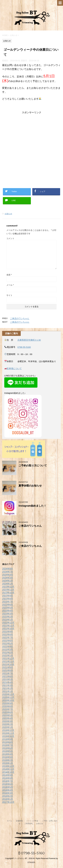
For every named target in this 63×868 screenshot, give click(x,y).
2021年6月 (8, 676)
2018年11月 (8, 769)
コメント (10, 238)
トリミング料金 (32, 821)
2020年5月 (8, 715)
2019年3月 (8, 757)
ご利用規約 (28, 824)
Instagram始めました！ (32, 506)
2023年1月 (8, 620)
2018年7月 (8, 781)
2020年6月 (8, 712)
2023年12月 (8, 587)
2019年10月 (8, 736)
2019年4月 (8, 754)
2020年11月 (8, 697)
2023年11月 (8, 590)
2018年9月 (8, 775)
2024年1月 (8, 584)
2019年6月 (8, 748)
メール (10, 285)
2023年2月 (8, 617)
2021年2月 (8, 688)
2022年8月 (8, 635)
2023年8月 (8, 599)
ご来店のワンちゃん (20, 318)
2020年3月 (8, 721)
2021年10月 (8, 664)
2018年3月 (8, 793)
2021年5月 (8, 679)
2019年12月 (8, 730)
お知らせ (8, 214)
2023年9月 (8, 596)
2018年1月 (8, 799)
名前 (9, 275)
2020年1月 (8, 727)
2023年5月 (8, 608)
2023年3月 (8, 614)
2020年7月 (8, 709)
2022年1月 (8, 655)
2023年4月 (8, 611)
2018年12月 (8, 766)
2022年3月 (8, 649)
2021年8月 (8, 670)
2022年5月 (8, 643)
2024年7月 (8, 572)
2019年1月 (8, 763)
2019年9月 (8, 739)
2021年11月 (8, 661)
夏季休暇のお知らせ (30, 486)
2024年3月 (8, 578)
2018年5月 (8, 787)
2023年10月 (8, 593)
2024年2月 (8, 581)
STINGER (31, 862)
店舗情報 (19, 821)
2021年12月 (8, 658)
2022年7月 (8, 637)
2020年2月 (8, 724)
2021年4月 (8, 682)
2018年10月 (8, 772)
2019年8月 (8, 742)
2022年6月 (8, 640)
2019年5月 (8, 751)
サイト (9, 295)
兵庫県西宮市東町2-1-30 (29, 340)
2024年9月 (8, 569)
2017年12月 (8, 802)
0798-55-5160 (24, 347)
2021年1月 (8, 691)
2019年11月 (8, 733)
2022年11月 (8, 626)
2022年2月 (8, 652)
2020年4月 (8, 718)
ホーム (10, 821)
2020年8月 (8, 706)
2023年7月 (8, 602)
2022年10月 (8, 629)
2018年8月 (8, 778)
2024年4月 (8, 575)
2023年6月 (8, 605)
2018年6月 (8, 784)
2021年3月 (8, 685)
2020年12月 (8, 694)
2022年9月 (8, 632)
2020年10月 (8, 700)
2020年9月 (8, 703)
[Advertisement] (31, 149)
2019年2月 (8, 760)
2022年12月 (8, 623)
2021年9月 (8, 667)
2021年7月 (8, 673)
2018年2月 (8, 796)
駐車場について (14, 368)
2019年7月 (8, 745)
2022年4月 (8, 646)
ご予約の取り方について (33, 466)
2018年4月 (8, 790)
